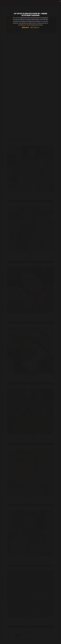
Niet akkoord (35, 27)
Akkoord (25, 27)
